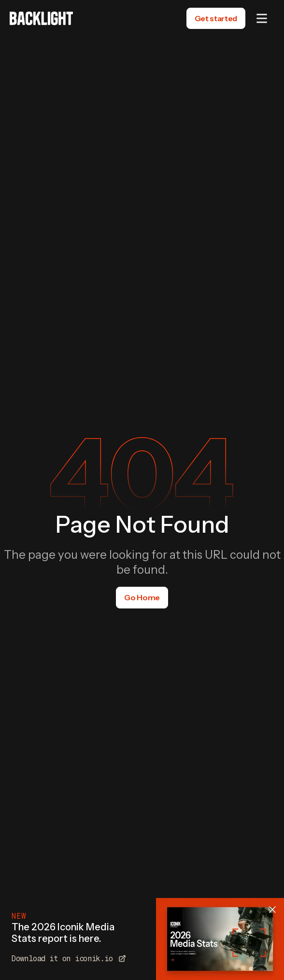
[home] (41, 18)
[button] (262, 18)
